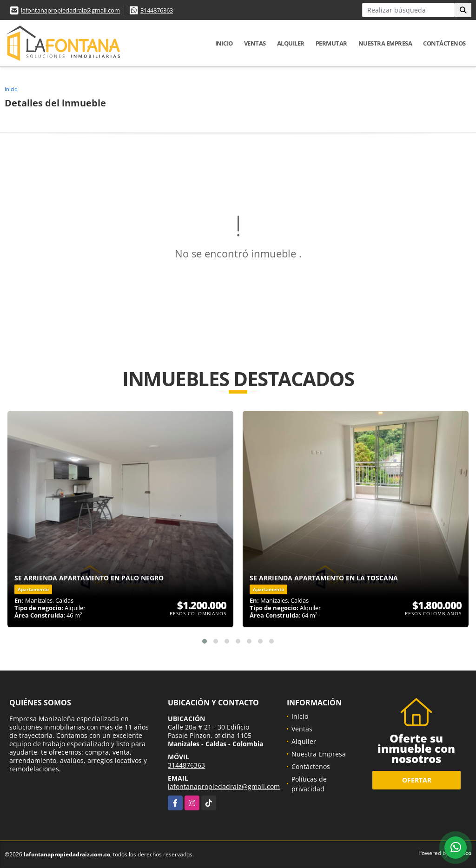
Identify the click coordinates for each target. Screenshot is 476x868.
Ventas (255, 43)
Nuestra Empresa (385, 43)
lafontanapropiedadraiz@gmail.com (70, 10)
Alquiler (291, 43)
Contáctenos (444, 43)
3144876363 (157, 10)
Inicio (224, 43)
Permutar (331, 43)
